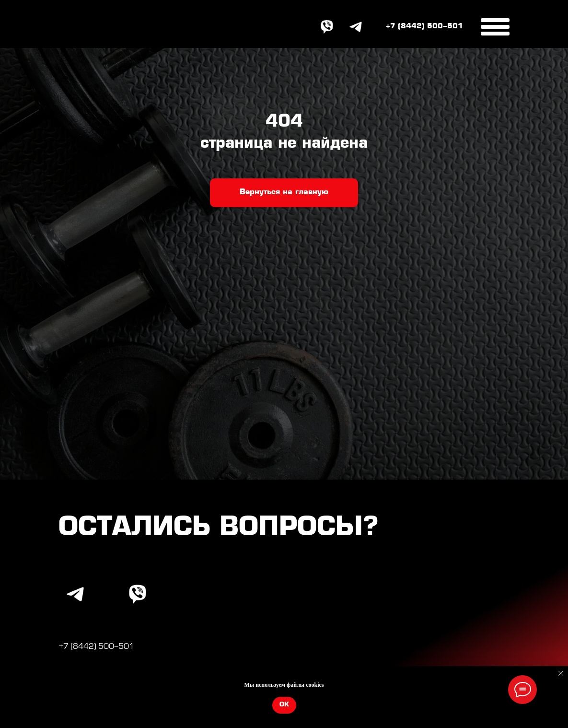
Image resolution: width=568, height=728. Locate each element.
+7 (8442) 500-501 (424, 27)
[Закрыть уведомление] (561, 673)
